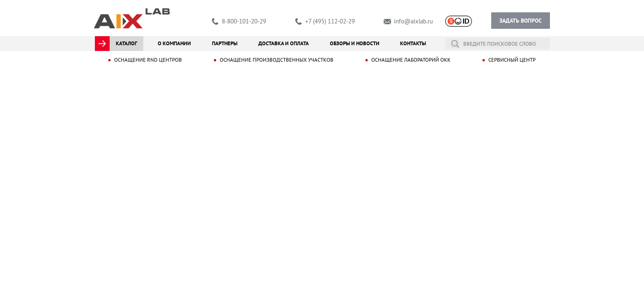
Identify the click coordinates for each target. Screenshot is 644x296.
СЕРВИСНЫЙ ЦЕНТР (512, 60)
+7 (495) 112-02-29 (330, 21)
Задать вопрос (521, 21)
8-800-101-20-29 (244, 21)
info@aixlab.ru (413, 21)
